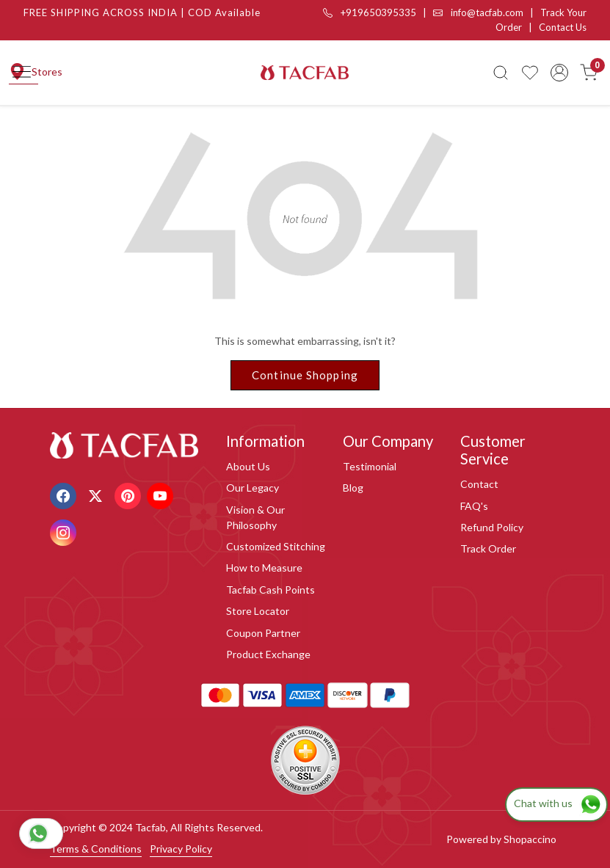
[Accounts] (559, 73)
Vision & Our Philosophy (255, 517)
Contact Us (563, 27)
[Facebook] (65, 495)
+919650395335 (370, 12)
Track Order (488, 548)
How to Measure (264, 568)
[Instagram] (65, 532)
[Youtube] (162, 495)
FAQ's (474, 506)
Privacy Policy (181, 849)
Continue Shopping (305, 375)
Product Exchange (268, 654)
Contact (479, 484)
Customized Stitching (276, 546)
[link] (501, 73)
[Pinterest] (130, 495)
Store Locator (258, 611)
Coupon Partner (263, 633)
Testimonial (370, 466)
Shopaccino (530, 839)
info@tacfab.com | (487, 12)
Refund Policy (492, 527)
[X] (97, 495)
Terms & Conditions (96, 849)
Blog (353, 488)
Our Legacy (253, 488)
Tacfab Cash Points (270, 590)
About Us (248, 466)
